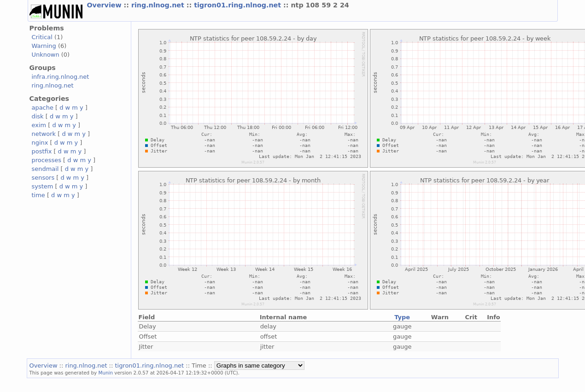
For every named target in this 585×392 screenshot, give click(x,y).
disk (38, 116)
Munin (105, 373)
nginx (40, 143)
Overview (105, 5)
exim (39, 125)
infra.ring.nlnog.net (61, 77)
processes (47, 160)
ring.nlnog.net (159, 5)
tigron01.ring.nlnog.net (239, 5)
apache (43, 108)
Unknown (46, 55)
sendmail (45, 169)
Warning (44, 46)
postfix (42, 151)
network (44, 134)
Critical (42, 37)
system (43, 186)
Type (402, 317)
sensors (43, 178)
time (38, 195)
